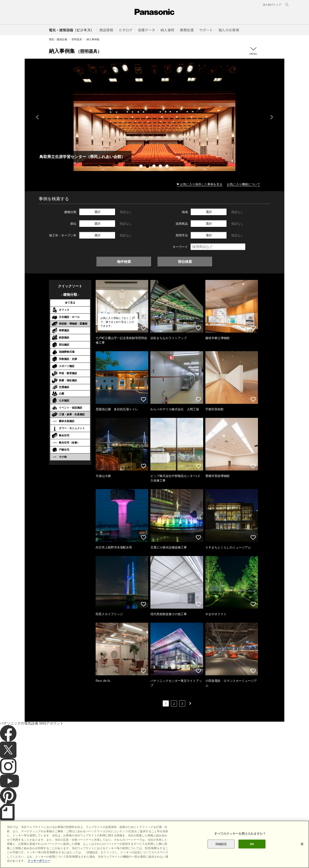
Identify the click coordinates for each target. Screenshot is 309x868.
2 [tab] (148, 167)
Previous (37, 117)
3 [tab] (154, 167)
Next (272, 117)
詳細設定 (221, 844)
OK (252, 844)
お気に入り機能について (243, 184)
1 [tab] (142, 167)
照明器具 (77, 39)
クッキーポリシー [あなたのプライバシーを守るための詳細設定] (39, 861)
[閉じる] (302, 844)
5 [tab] (167, 167)
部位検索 (185, 262)
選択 (97, 212)
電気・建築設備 (58, 39)
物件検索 (124, 262)
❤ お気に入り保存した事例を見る (200, 184)
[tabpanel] (154, 117)
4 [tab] (161, 167)
